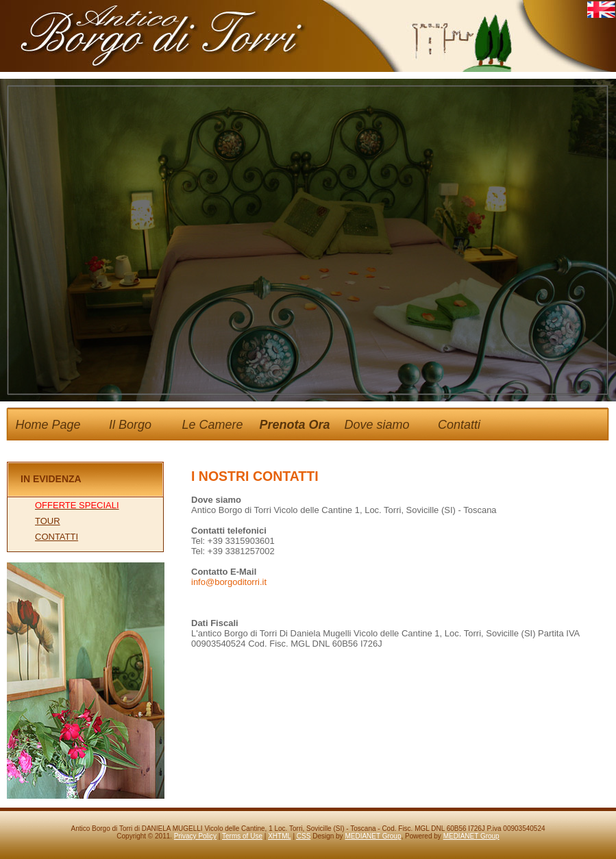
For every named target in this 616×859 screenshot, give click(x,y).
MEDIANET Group (373, 836)
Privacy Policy (195, 836)
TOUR (48, 521)
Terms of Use (242, 836)
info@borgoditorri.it (229, 582)
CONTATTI (57, 537)
